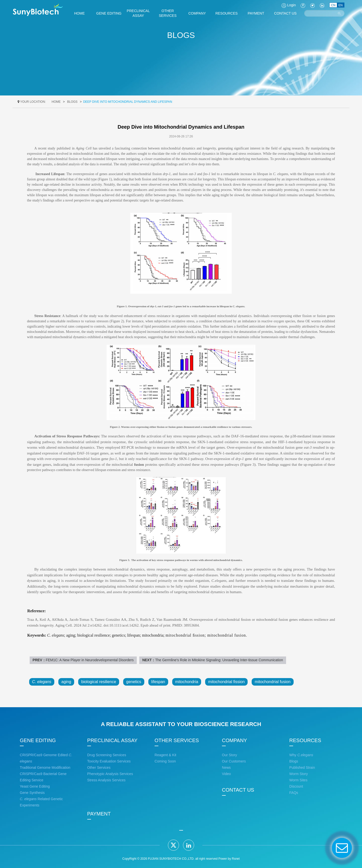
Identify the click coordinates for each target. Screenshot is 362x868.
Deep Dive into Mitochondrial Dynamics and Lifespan (128, 102)
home (56, 102)
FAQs (294, 793)
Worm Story (299, 774)
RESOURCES (305, 740)
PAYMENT (99, 814)
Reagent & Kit (165, 755)
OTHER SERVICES (177, 740)
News (226, 768)
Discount (296, 786)
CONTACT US (238, 790)
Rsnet (236, 859)
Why (301, 755)
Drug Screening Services (107, 755)
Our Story (230, 755)
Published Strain (302, 768)
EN (341, 5)
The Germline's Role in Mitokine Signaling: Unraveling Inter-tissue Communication (219, 660)
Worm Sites (298, 780)
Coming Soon (165, 761)
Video (227, 774)
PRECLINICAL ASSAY (112, 740)
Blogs (72, 102)
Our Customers (234, 761)
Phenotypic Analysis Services (110, 774)
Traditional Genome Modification (45, 768)
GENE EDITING (38, 740)
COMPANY (235, 740)
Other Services (99, 768)
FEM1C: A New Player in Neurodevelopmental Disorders (90, 660)
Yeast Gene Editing (35, 786)
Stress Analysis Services (106, 780)
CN (333, 5)
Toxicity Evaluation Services (109, 761)
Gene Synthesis (32, 793)
